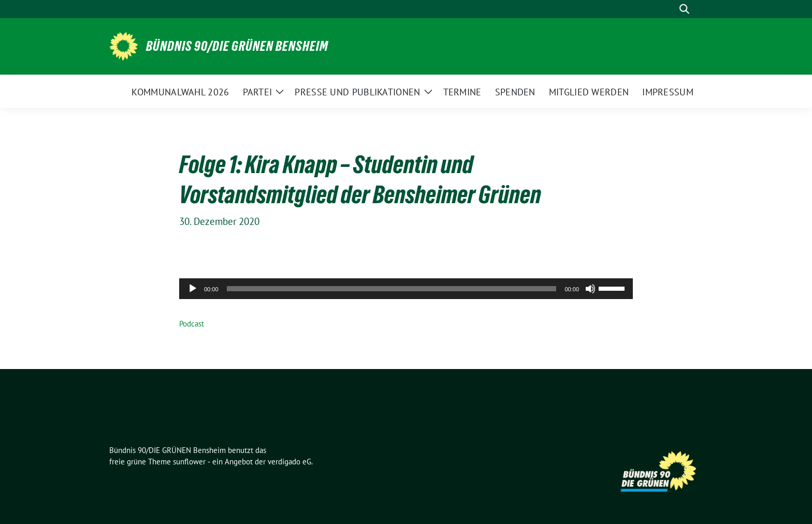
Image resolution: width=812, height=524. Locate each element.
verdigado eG (289, 462)
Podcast (192, 324)
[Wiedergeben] (193, 289)
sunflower (189, 462)
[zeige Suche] (684, 9)
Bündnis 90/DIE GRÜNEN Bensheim (237, 46)
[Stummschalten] (590, 289)
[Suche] (670, 9)
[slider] (392, 289)
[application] (406, 289)
